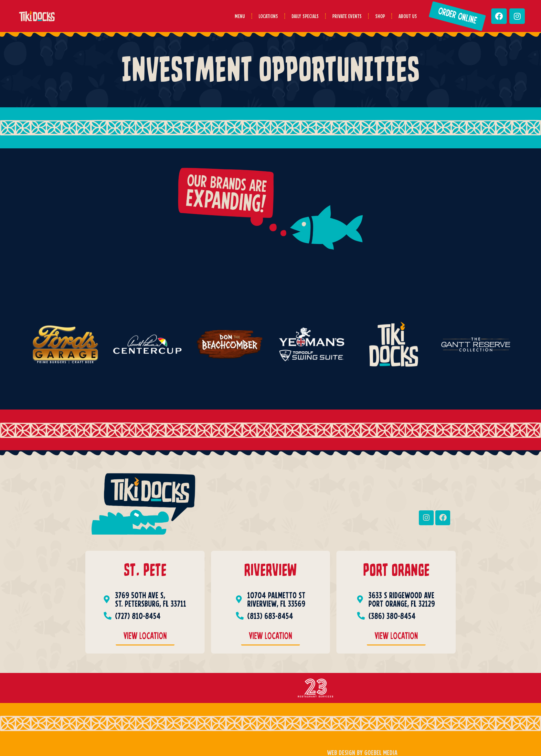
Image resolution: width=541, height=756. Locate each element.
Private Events (347, 16)
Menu (240, 16)
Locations (268, 16)
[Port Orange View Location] (396, 637)
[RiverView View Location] (270, 637)
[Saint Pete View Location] (145, 637)
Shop (380, 16)
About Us (408, 16)
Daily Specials (305, 16)
